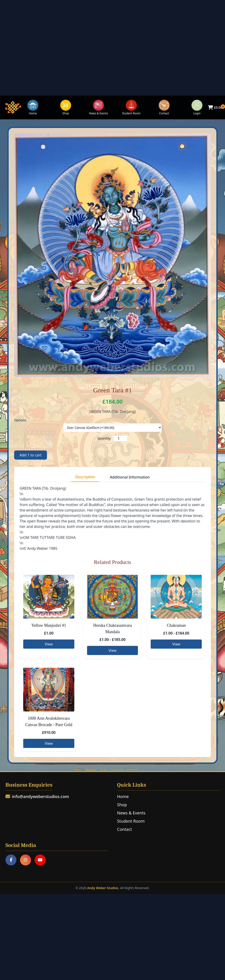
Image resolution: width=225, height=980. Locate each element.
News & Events (99, 107)
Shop (66, 107)
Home (33, 107)
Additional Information (130, 477)
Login (197, 107)
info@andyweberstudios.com (37, 796)
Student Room (131, 107)
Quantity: (104, 438)
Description (85, 477)
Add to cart (31, 455)
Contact (164, 107)
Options (20, 420)
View (49, 644)
